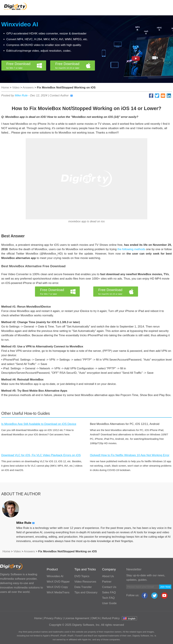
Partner (107, 582)
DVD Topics (82, 576)
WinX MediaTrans (58, 592)
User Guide (109, 603)
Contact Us (109, 587)
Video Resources (85, 582)
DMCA (96, 618)
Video (16, 88)
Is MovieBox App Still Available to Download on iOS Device (39, 424)
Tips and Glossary (86, 592)
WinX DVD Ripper (58, 582)
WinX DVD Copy (57, 587)
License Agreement (77, 618)
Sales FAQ (109, 592)
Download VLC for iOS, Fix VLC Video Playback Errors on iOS (41, 455)
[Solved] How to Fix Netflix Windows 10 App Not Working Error (130, 455)
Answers (28, 88)
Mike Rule (21, 95)
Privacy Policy (53, 618)
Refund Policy (111, 618)
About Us (108, 576)
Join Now (165, 587)
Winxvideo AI (20, 24)
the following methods (131, 249)
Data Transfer (83, 587)
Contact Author (61, 95)
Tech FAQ (108, 598)
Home (5, 88)
